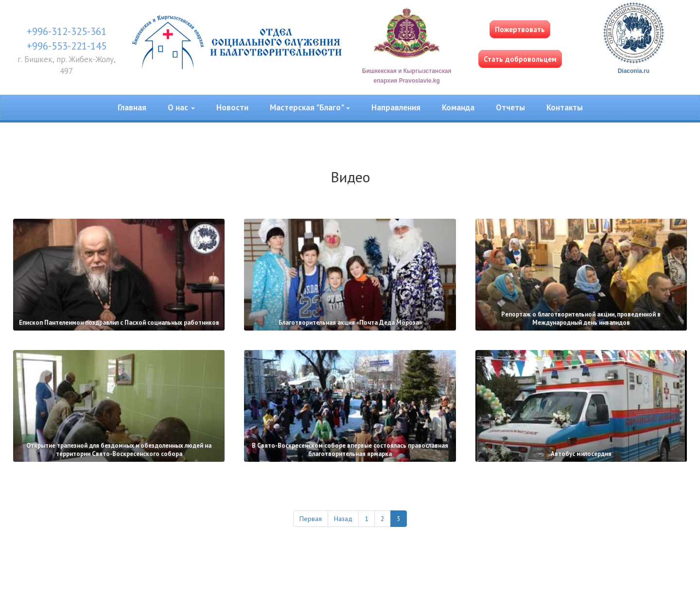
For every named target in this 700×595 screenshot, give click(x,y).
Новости (232, 107)
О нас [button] (181, 107)
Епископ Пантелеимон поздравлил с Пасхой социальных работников (119, 323)
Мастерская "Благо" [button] (310, 107)
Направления (396, 107)
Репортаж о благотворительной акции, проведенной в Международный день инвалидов (581, 318)
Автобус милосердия (581, 454)
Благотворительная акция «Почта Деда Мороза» (350, 323)
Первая (311, 519)
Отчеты (510, 107)
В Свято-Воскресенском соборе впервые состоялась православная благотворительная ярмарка (350, 450)
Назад (343, 519)
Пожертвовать (520, 29)
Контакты (565, 107)
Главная (132, 107)
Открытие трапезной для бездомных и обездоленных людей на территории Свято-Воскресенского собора (119, 450)
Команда (458, 107)
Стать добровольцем (520, 59)
